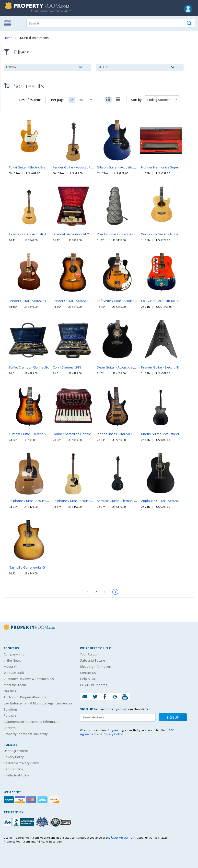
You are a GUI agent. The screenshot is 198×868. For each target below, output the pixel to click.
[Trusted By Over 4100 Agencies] (43, 822)
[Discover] (54, 800)
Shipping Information (96, 666)
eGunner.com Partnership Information (32, 722)
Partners (10, 715)
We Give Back (14, 673)
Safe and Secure (93, 660)
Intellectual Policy (16, 775)
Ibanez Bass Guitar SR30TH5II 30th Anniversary (132, 434)
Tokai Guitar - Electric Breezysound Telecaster (43, 167)
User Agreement (16, 751)
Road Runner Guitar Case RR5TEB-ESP (125, 234)
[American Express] (43, 800)
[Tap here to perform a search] (190, 23)
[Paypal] (9, 800)
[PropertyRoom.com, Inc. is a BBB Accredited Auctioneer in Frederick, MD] (20, 822)
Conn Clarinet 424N (67, 367)
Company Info (14, 654)
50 (81, 100)
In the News (12, 660)
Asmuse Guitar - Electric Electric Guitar (125, 501)
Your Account (90, 654)
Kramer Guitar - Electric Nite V (163, 367)
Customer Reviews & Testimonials (29, 679)
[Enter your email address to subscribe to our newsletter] (118, 717)
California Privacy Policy (21, 763)
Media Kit (11, 666)
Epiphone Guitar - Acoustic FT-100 (77, 501)
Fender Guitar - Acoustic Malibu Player (81, 301)
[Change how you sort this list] (162, 100)
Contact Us (88, 673)
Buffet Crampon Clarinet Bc (29, 367)
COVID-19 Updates (94, 685)
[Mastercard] (32, 800)
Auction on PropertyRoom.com (26, 697)
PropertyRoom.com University (26, 734)
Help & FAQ (88, 679)
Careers (10, 728)
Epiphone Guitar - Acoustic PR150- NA (36, 501)
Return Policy (13, 769)
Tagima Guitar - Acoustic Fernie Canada (38, 234)
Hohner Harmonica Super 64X (163, 167)
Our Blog (10, 691)
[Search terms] (111, 23)
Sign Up (173, 717)
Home (8, 38)
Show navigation (9, 23)
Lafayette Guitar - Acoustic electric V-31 (126, 301)
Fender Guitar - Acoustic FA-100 (76, 167)
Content (5, 62)
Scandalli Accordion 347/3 (72, 234)
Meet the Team (15, 685)
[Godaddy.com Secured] (61, 822)
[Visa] (21, 800)
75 (91, 100)
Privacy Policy (14, 757)
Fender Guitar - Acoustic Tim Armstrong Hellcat (43, 301)
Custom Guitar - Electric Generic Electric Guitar (43, 434)
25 (72, 100)
